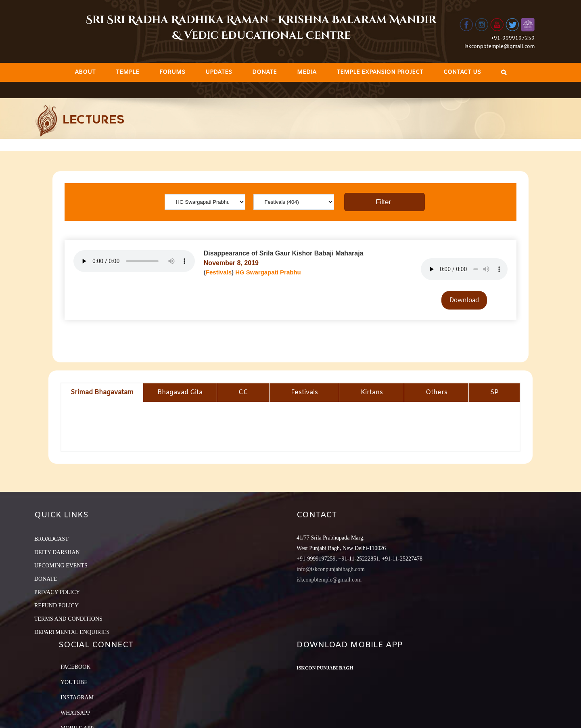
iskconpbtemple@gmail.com (499, 46)
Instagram (77, 698)
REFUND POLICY (56, 606)
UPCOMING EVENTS (61, 566)
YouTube (74, 682)
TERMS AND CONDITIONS (68, 619)
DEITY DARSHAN (57, 552)
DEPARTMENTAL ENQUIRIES (72, 632)
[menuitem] (85, 72)
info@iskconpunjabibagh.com (331, 569)
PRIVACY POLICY (57, 592)
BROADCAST (51, 539)
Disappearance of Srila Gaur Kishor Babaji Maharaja (284, 253)
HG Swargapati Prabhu (268, 272)
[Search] (504, 72)
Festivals (219, 272)
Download (464, 300)
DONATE (46, 579)
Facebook (75, 667)
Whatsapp (75, 713)
